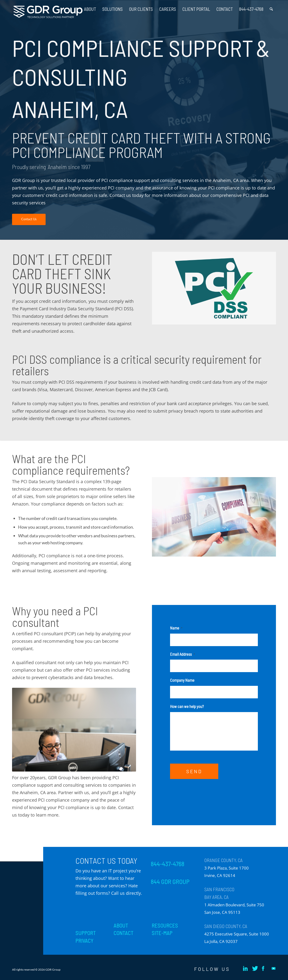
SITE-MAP (162, 933)
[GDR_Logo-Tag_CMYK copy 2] (48, 12)
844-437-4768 (168, 864)
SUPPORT (86, 933)
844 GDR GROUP (170, 882)
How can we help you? (187, 706)
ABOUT (121, 925)
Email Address (182, 654)
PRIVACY (84, 941)
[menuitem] (90, 7)
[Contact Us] (29, 219)
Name (176, 628)
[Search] (271, 7)
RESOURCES (165, 925)
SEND (194, 771)
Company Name (182, 680)
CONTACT (123, 933)
